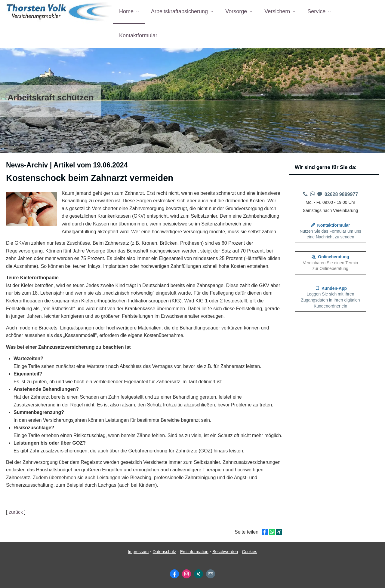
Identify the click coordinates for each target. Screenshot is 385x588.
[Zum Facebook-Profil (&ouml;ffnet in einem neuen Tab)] (174, 574)
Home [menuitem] (126, 11)
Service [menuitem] (316, 11)
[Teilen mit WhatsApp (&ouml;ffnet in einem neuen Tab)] (272, 532)
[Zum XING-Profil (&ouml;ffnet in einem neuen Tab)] (199, 574)
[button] (330, 297)
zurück (16, 512)
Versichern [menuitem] (277, 11)
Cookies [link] (249, 552)
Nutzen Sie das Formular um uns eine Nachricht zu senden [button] (330, 231)
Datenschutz (165, 552)
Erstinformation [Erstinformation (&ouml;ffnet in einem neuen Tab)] (194, 552)
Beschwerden (225, 552)
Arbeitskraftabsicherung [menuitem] (179, 11)
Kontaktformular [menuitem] (138, 35)
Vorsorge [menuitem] (236, 11)
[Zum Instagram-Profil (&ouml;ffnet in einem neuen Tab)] (186, 574)
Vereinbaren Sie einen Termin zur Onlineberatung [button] (330, 263)
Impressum (138, 552)
